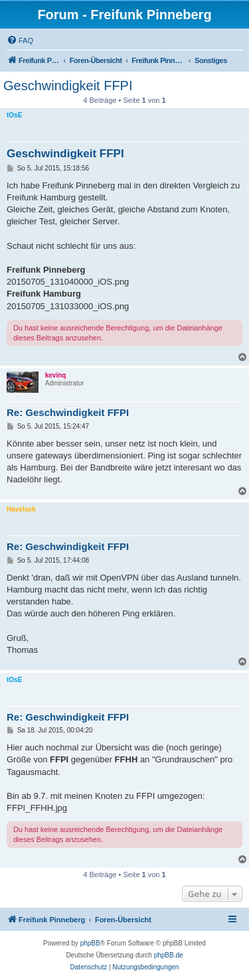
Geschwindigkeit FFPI (68, 86)
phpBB (90, 943)
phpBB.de (169, 955)
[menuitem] (20, 40)
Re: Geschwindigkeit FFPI (68, 412)
